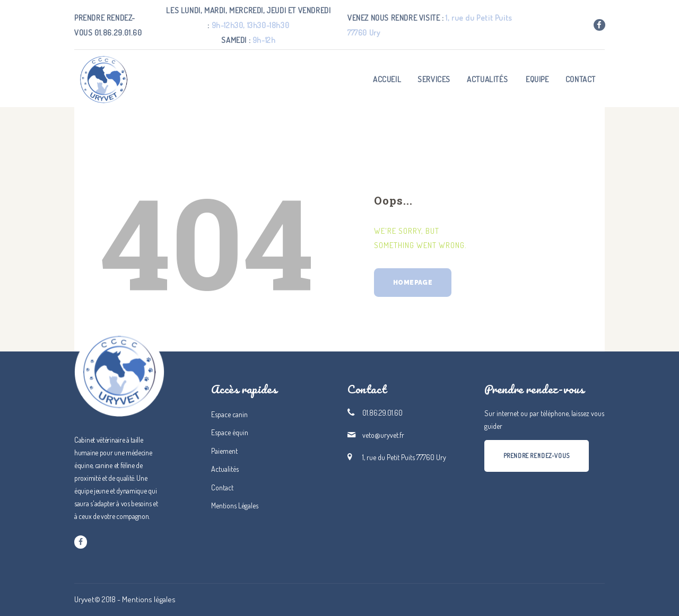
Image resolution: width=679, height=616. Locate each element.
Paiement (224, 451)
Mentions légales (149, 599)
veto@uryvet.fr (383, 435)
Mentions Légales (235, 505)
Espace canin (229, 414)
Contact (222, 487)
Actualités (225, 469)
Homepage (413, 283)
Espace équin (230, 432)
